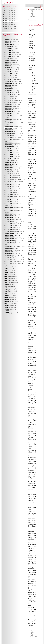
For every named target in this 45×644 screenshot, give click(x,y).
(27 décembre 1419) (11, 267)
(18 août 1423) (10, 286)
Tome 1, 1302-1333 (10, 9)
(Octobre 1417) (14, 237)
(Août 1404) (11, 62)
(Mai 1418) (11, 248)
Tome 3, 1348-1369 (10, 13)
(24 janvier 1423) (12, 282)
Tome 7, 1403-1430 (10, 21)
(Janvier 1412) (12, 168)
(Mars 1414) (12, 191)
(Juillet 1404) (12, 57)
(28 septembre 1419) (15, 258)
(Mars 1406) (12, 85)
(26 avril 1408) (13, 104)
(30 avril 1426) (11, 302)
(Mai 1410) (12, 153)
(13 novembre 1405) (14, 79)
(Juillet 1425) (11, 300)
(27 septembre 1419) (14, 256)
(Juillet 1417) (13, 235)
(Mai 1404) (11, 51)
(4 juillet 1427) (11, 305)
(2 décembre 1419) (15, 262)
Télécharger (37, 8)
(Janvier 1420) (10, 269)
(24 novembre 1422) (12, 277)
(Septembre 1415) (15, 222)
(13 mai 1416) (13, 226)
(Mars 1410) (12, 147)
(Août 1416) (13, 230)
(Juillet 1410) (13, 157)
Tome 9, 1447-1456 (10, 24)
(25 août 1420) (10, 271)
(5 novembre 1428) (13, 311)
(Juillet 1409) (13, 138)
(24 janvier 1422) (11, 275)
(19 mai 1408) (12, 106)
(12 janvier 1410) (13, 143)
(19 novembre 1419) (15, 260)
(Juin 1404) (12, 53)
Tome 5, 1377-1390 (10, 17)
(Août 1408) (13, 112)
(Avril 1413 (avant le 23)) (15, 180)
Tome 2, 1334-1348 (10, 11)
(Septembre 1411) (14, 166)
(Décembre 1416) (14, 233)
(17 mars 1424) (11, 290)
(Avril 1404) (11, 49)
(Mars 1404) (12, 47)
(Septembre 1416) (15, 231)
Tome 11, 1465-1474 (10, 28)
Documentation (36, 6)
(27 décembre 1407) (14, 101)
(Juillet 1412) (12, 172)
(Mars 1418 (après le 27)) (15, 246)
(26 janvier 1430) (12, 313)
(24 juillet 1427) (11, 307)
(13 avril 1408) (13, 102)
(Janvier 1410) (13, 145)
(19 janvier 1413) (13, 178)
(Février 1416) (13, 224)
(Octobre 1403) (12, 39)
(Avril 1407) (11, 97)
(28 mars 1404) (13, 45)
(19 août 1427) (11, 309)
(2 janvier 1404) (12, 41)
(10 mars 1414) (13, 189)
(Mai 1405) (11, 72)
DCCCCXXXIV (34, 17)
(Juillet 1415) (13, 216)
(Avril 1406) (12, 91)
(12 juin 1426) (11, 303)
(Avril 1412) (11, 170)
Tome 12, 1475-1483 (10, 30)
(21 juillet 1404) (13, 55)
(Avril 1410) (12, 151)
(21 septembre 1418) (14, 250)
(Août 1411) (11, 164)
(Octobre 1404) (12, 68)
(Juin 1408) (12, 110)
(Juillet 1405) (11, 78)
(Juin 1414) (12, 200)
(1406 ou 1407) (13, 95)
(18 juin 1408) (13, 108)
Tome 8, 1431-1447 (10, 22)
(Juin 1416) (12, 228)
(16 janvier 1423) (11, 280)
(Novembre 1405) (13, 81)
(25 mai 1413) (13, 185)
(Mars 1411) (11, 160)
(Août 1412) (12, 174)
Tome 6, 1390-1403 (10, 19)
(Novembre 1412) (14, 176)
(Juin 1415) (12, 214)
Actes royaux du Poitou (10, 7)
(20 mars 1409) (14, 136)
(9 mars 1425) (11, 298)
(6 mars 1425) (10, 296)
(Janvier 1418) (14, 241)
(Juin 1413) (12, 187)
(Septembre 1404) (13, 64)
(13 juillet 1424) (11, 294)
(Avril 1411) (11, 162)
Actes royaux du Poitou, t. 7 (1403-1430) (32, 13)
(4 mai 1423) (10, 284)
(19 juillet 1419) (13, 252)
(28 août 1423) (10, 288)
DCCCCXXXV (37, 9)
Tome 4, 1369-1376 (10, 15)
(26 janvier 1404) (13, 43)
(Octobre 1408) (13, 126)
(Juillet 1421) (10, 273)
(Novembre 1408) (14, 132)
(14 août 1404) (12, 60)
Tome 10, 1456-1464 (10, 26)
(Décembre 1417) (15, 239)
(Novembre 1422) (11, 279)
